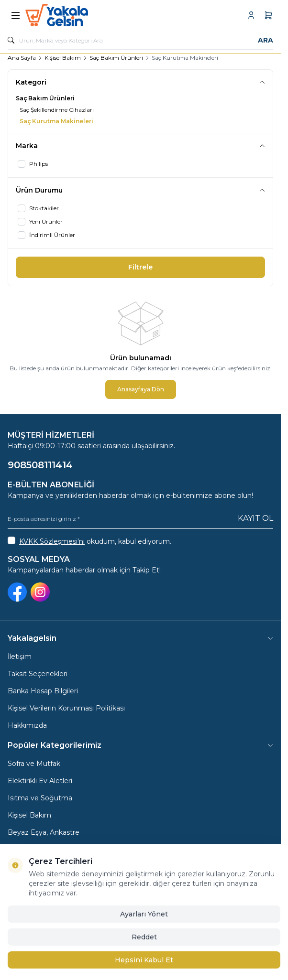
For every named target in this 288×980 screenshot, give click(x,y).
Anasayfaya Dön (141, 389)
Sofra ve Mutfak (34, 764)
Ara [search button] (266, 40)
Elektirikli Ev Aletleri (40, 781)
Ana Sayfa (22, 58)
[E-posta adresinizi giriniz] (140, 519)
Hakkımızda (27, 725)
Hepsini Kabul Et (144, 960)
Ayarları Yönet (144, 914)
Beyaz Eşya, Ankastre (44, 832)
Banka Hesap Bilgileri (43, 691)
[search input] (140, 40)
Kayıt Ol (255, 518)
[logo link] (71, 15)
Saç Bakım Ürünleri (116, 58)
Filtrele (140, 267)
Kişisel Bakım (63, 58)
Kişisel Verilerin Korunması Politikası (66, 708)
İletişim (20, 657)
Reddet (144, 937)
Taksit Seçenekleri (38, 674)
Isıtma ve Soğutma (40, 798)
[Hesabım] (251, 15)
